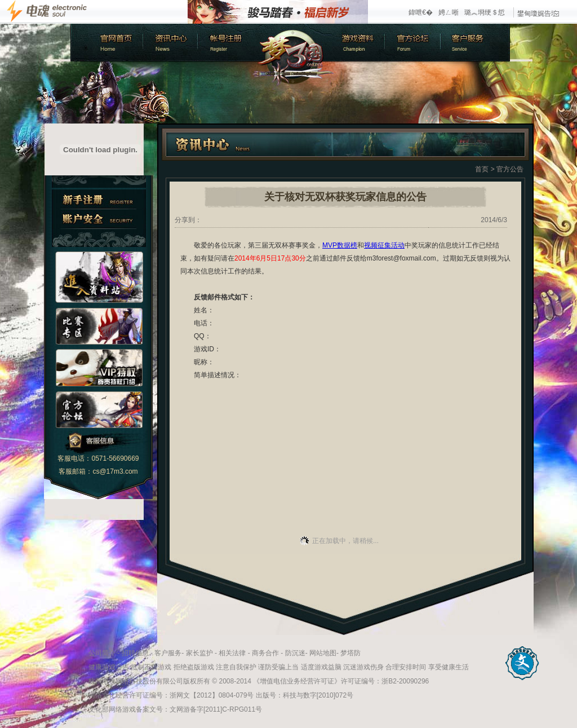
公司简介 (102, 653)
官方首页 (106, 43)
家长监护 (199, 653)
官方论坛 (414, 43)
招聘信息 (135, 653)
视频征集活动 (384, 245)
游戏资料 (358, 43)
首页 (482, 169)
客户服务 (476, 43)
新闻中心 (169, 43)
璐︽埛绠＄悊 (485, 12)
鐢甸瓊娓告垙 (538, 14)
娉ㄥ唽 (449, 12)
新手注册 (99, 199)
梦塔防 (350, 653)
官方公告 (510, 169)
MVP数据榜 (340, 245)
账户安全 (99, 219)
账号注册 (225, 43)
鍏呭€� (421, 12)
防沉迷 (295, 653)
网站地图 (323, 653)
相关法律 (232, 653)
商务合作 (265, 653)
